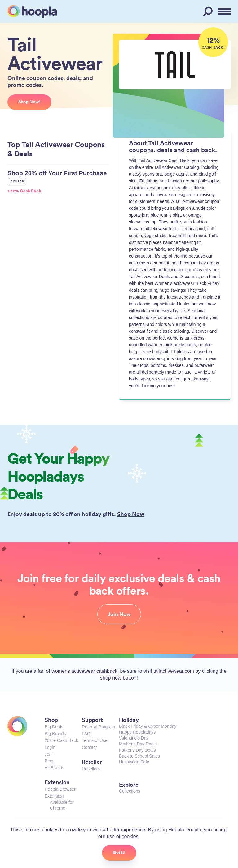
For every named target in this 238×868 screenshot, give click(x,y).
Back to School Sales (139, 756)
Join (49, 754)
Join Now (119, 614)
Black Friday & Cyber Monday (148, 726)
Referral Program (98, 727)
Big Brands (55, 734)
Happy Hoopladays (137, 732)
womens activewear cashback (84, 671)
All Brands (55, 768)
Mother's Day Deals (138, 744)
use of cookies (122, 837)
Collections (130, 791)
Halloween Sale (134, 762)
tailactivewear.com (174, 671)
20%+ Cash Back (61, 740)
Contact (89, 747)
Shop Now (131, 514)
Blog (49, 761)
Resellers (91, 769)
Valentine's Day (134, 738)
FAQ (86, 734)
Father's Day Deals (137, 750)
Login (50, 747)
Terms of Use (95, 740)
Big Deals (54, 727)
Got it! (119, 852)
